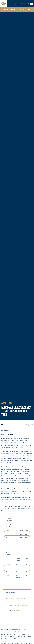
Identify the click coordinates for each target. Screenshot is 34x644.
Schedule (21, 10)
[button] (15, 4)
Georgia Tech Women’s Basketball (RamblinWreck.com (15, 600)
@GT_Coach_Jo (22, 606)
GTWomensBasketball (19, 608)
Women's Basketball (9, 10)
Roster (28, 10)
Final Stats (4, 434)
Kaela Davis (11, 497)
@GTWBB (14, 606)
